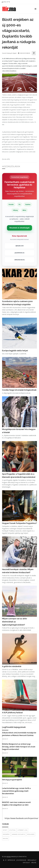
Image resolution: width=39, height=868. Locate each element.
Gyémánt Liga (22, 830)
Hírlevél (34, 863)
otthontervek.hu (19, 260)
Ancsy (9, 53)
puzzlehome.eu (19, 253)
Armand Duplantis (19, 834)
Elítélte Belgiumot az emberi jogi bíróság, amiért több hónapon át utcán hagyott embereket (19, 747)
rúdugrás (31, 834)
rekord (6, 838)
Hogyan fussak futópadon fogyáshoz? (19, 523)
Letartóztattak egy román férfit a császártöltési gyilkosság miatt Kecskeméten (16, 791)
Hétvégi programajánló (12, 780)
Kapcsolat (26, 863)
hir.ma (9, 857)
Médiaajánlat (32, 860)
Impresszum (11, 860)
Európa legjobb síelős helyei (15, 351)
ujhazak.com (19, 246)
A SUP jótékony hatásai (12, 713)
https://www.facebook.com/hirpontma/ (21, 818)
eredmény (6, 834)
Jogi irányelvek (21, 860)
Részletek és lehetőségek (19, 228)
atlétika (12, 830)
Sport (15, 53)
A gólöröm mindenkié (12, 666)
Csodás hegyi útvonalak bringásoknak (19, 390)
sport (5, 830)
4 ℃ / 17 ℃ (6, 2)
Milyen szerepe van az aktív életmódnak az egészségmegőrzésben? (15, 622)
